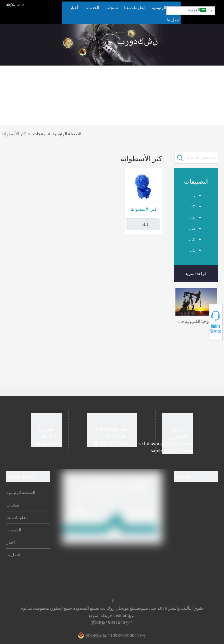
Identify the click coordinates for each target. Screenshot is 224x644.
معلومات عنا (18, 517)
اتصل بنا (14, 555)
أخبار (11, 542)
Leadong (122, 615)
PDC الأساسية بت (189, 250)
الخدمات (14, 530)
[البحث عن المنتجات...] (202, 158)
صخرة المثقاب (189, 229)
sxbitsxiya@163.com (172, 451)
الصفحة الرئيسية (21, 493)
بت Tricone (189, 196)
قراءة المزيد (196, 273)
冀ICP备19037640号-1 (112, 622)
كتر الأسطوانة (144, 209)
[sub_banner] (112, 45)
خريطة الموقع (100, 615)
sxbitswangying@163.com (166, 444)
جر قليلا (189, 218)
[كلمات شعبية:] (180, 158)
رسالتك (141, 224)
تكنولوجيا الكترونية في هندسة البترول (196, 321)
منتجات (13, 505)
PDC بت (189, 207)
